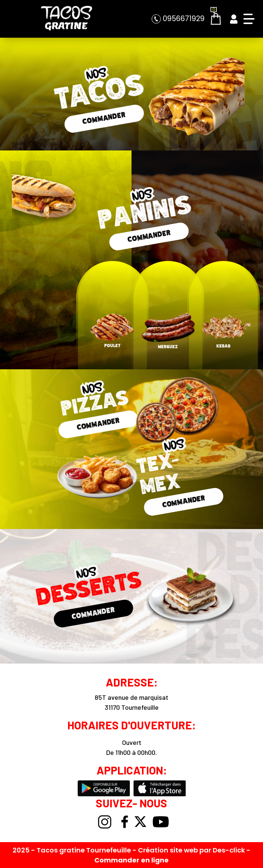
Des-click (229, 850)
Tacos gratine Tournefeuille (85, 850)
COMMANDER (104, 118)
